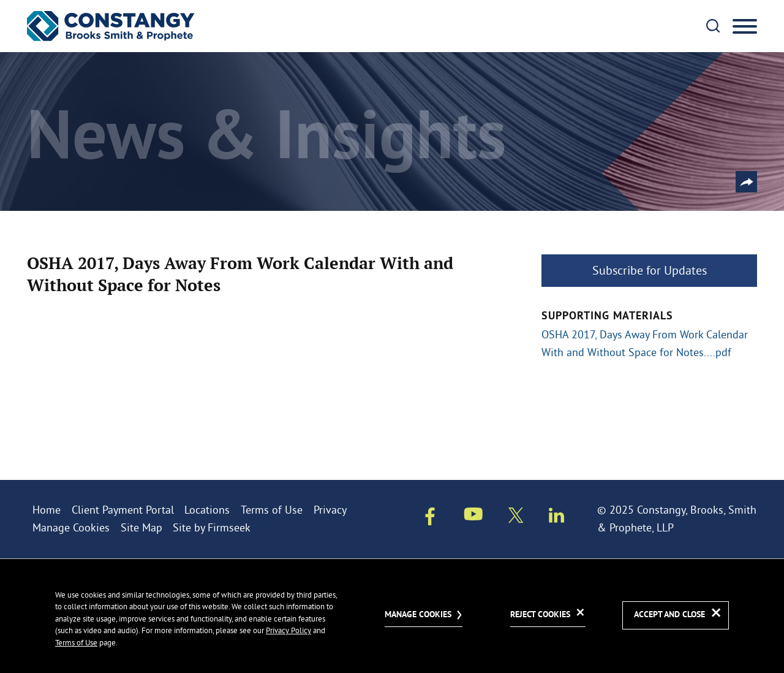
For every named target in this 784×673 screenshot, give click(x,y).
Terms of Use (272, 510)
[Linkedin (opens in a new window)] (556, 518)
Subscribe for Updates (650, 270)
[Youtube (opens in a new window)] (473, 516)
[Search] (713, 26)
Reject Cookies (540, 615)
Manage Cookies (71, 527)
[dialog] (392, 616)
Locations (207, 510)
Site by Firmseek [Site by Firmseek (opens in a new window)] (212, 527)
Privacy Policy (288, 630)
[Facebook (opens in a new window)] (430, 519)
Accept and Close (669, 615)
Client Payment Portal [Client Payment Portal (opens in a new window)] (123, 510)
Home (47, 510)
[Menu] (745, 27)
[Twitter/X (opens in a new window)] (516, 518)
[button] (746, 182)
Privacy (330, 510)
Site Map (141, 527)
